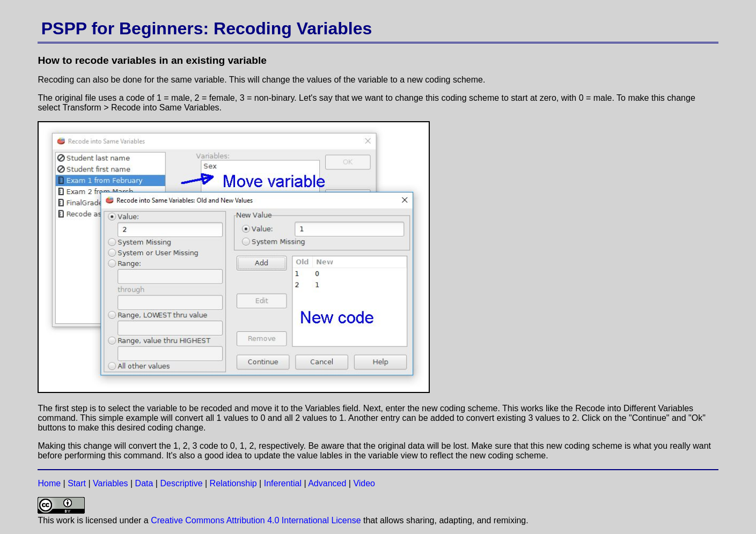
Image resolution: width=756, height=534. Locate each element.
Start (77, 483)
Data (144, 483)
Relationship (233, 483)
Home (49, 483)
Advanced (327, 483)
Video (364, 483)
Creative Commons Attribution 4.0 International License (256, 520)
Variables (111, 483)
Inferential (283, 483)
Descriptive (181, 483)
